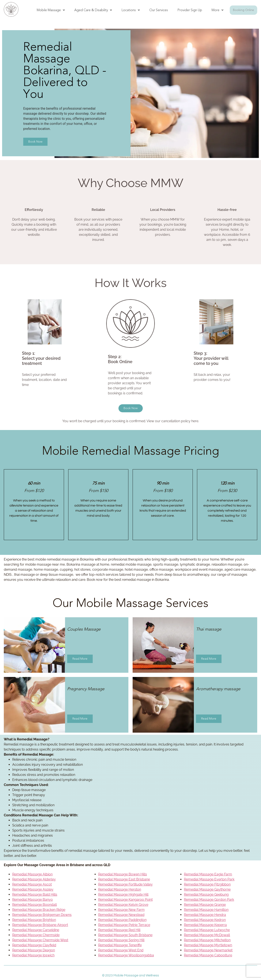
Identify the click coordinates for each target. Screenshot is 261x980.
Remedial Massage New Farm (121, 910)
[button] (51, 10)
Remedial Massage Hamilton (206, 910)
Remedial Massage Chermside (36, 935)
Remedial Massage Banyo (33, 900)
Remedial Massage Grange (205, 905)
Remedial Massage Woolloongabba (126, 955)
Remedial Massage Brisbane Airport (40, 925)
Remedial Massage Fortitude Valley (125, 884)
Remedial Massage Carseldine (36, 930)
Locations (131, 10)
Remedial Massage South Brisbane (125, 935)
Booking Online (243, 10)
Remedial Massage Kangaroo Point (125, 900)
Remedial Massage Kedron (205, 920)
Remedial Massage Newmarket (208, 950)
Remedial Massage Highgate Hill (123, 894)
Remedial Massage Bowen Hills (123, 874)
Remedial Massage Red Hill (119, 930)
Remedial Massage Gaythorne (207, 889)
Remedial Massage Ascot (32, 884)
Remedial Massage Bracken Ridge (39, 910)
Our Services (159, 10)
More (217, 10)
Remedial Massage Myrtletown (208, 945)
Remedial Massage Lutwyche (207, 930)
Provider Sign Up (190, 10)
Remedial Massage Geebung (206, 894)
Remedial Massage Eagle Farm (208, 874)
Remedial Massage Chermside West (40, 940)
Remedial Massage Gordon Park (209, 900)
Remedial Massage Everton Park (209, 879)
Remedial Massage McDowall (207, 935)
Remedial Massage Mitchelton (207, 940)
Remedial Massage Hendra (205, 915)
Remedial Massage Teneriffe (120, 945)
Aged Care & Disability (93, 10)
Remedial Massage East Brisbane (124, 879)
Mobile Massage (51, 10)
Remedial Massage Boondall (35, 905)
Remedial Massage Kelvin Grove (123, 905)
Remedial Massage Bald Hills (35, 894)
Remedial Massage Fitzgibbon (207, 884)
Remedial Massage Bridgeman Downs (42, 915)
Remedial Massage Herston (120, 889)
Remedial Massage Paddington (122, 920)
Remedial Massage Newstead (121, 915)
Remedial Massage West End (121, 950)
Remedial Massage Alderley (34, 879)
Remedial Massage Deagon (34, 950)
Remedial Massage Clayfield (34, 945)
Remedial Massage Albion (32, 874)
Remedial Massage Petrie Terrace (124, 925)
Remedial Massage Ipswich (33, 955)
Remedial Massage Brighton (34, 920)
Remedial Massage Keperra (205, 925)
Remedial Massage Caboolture (208, 955)
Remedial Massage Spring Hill (121, 940)
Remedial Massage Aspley (33, 889)
